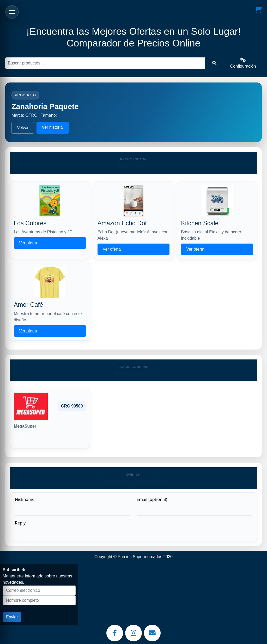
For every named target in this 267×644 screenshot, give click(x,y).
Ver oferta (28, 243)
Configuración (243, 63)
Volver (23, 128)
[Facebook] (115, 633)
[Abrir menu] (12, 12)
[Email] (152, 633)
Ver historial (53, 127)
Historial (27, 438)
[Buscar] (105, 63)
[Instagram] (133, 633)
